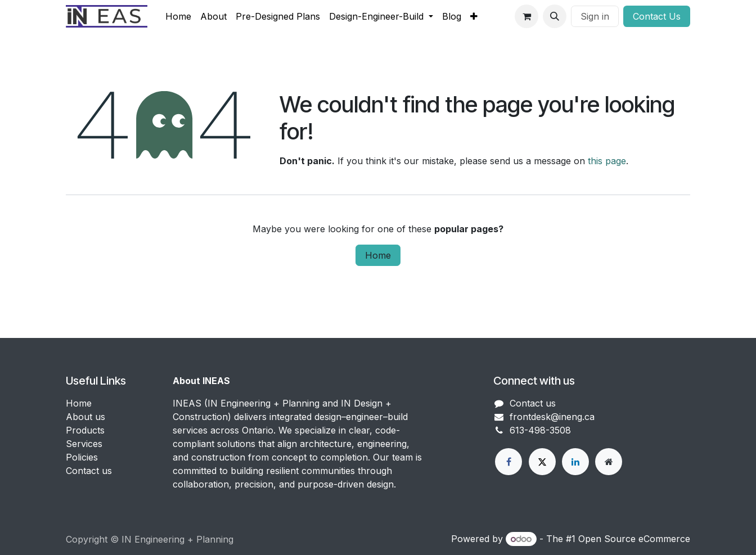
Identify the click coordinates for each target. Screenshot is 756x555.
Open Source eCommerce (634, 539)
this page (607, 161)
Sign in (595, 16)
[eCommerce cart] (526, 16)
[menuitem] (178, 16)
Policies (82, 457)
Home (378, 255)
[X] (542, 462)
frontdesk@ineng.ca (552, 417)
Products (85, 430)
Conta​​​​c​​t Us (657, 16)
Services (84, 444)
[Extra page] (609, 462)
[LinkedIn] (575, 462)
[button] (555, 16)
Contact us (89, 471)
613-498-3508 (540, 430)
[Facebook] (508, 462)
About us (85, 417)
